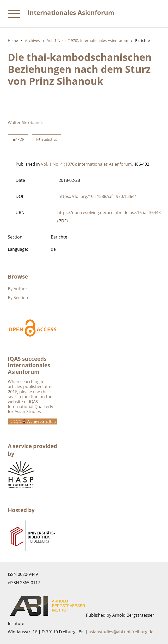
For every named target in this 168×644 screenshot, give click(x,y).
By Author (18, 289)
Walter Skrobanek (25, 123)
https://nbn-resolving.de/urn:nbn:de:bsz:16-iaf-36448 (109, 212)
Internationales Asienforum (71, 12)
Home (13, 40)
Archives (32, 40)
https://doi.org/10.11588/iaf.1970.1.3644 (98, 196)
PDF (18, 139)
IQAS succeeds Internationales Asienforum (29, 365)
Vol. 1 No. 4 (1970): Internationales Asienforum (88, 40)
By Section (18, 298)
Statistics (47, 139)
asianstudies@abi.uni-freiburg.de (121, 632)
